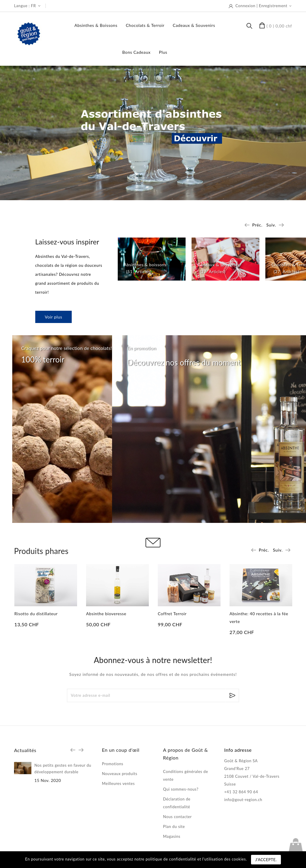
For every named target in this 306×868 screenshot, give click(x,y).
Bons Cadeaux (136, 52)
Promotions (113, 764)
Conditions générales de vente (186, 775)
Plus (163, 52)
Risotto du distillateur (36, 614)
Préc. (257, 225)
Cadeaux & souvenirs (194, 25)
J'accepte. (266, 860)
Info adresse (238, 750)
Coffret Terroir (172, 614)
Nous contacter (178, 817)
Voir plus (54, 317)
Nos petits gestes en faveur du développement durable (63, 769)
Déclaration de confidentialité (177, 803)
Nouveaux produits (120, 774)
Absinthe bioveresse (106, 614)
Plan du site (174, 826)
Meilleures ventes (118, 783)
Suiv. (271, 225)
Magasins (172, 836)
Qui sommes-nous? (181, 789)
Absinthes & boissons (96, 25)
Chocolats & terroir (145, 25)
